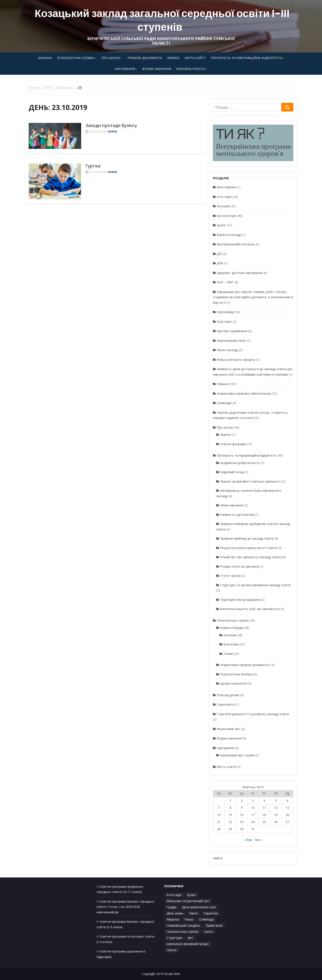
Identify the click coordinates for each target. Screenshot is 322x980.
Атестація (224, 197)
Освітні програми (233, 444)
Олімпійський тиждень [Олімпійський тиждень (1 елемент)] (183, 925)
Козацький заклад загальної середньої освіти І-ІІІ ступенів (162, 20)
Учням (228, 654)
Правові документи (145, 58)
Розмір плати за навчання (239, 566)
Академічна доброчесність (240, 463)
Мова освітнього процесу (236, 360)
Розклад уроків (228, 695)
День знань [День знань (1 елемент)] (175, 913)
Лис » (258, 840)
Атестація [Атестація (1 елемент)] (174, 895)
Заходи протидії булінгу (111, 125)
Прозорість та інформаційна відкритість (247, 58)
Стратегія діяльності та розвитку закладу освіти (253, 714)
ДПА (220, 263)
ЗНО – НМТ (225, 282)
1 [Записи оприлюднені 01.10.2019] (230, 801)
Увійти (218, 858)
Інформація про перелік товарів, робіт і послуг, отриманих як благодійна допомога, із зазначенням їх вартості (253, 297)
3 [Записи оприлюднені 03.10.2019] (253, 801)
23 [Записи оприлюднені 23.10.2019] (242, 822)
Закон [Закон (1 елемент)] (194, 913)
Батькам (223, 206)
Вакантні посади (229, 235)
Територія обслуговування (240, 600)
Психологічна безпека (236, 674)
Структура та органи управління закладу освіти (255, 585)
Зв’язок (173, 58)
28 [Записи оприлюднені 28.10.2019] (219, 829)
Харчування (125, 69)
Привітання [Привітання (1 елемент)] (214, 925)
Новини (45, 58)
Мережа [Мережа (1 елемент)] (173, 919)
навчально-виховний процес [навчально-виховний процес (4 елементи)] (188, 944)
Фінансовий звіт (229, 729)
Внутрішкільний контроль (236, 244)
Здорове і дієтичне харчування (240, 273)
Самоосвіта (225, 704)
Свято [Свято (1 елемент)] (209, 932)
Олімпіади (224, 403)
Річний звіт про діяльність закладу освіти (251, 557)
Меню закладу (227, 350)
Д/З (219, 254)
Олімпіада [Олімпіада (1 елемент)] (206, 919)
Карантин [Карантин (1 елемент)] (211, 913)
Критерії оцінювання (232, 331)
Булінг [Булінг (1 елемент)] (192, 895)
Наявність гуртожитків (237, 515)
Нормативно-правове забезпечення (244, 393)
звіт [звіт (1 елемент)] (191, 938)
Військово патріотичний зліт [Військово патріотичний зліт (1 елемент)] (188, 901)
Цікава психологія (233, 683)
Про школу (111, 58)
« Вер (248, 840)
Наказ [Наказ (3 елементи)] (189, 919)
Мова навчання (232, 505)
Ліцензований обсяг (232, 341)
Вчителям (231, 644)
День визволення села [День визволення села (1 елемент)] (199, 907)
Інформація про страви (237, 755)
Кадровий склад (232, 472)
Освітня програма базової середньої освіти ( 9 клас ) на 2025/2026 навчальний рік (125, 907)
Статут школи (230, 576)
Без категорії (227, 216)
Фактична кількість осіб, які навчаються (250, 609)
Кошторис (224, 322)
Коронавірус (226, 312)
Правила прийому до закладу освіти (247, 538)
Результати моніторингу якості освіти (248, 548)
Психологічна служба (75, 58)
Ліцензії (226, 435)
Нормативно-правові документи (244, 665)
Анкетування (226, 187)
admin (112, 132)
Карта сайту (195, 58)
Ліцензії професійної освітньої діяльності (251, 481)
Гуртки (93, 166)
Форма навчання (157, 69)
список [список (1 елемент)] (172, 950)
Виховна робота (191, 69)
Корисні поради (232, 628)
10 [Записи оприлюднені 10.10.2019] (253, 808)
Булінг (221, 225)
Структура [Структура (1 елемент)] (174, 938)
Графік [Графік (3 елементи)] (172, 907)
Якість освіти (226, 767)
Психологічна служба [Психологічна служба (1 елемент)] (183, 932)
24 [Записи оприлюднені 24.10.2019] (253, 822)
